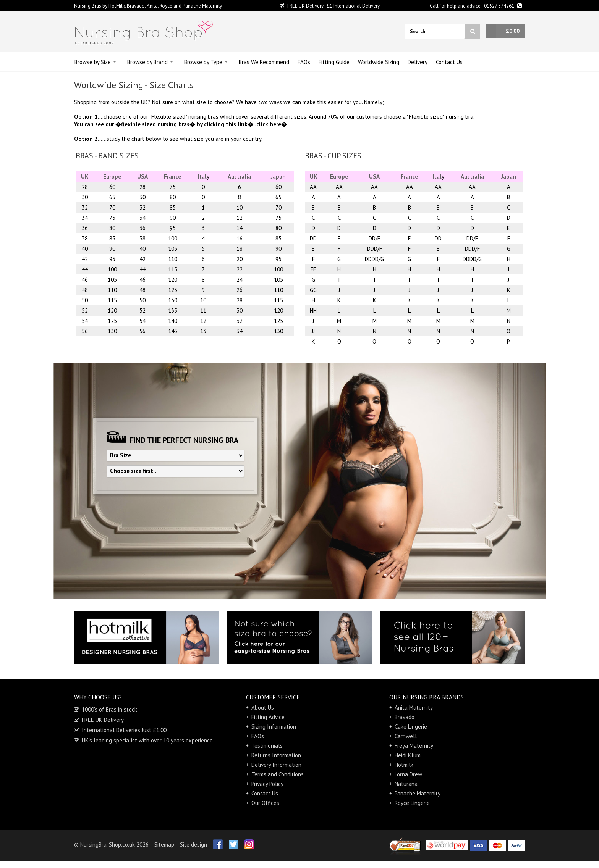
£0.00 (513, 31)
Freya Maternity (414, 746)
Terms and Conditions (278, 774)
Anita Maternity (414, 708)
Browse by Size (93, 62)
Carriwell (406, 736)
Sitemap (164, 845)
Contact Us (449, 62)
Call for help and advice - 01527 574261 (476, 6)
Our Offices (265, 803)
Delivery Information (276, 765)
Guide (334, 62)
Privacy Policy (267, 784)
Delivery (418, 62)
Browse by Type (203, 62)
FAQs (304, 62)
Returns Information (276, 755)
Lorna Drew (408, 774)
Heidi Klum (408, 755)
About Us (263, 708)
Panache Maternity (418, 794)
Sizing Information (274, 727)
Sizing (379, 62)
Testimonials (267, 746)
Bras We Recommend (264, 62)
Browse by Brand (147, 62)
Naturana (406, 784)
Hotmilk (404, 765)
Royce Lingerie (412, 803)
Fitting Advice (268, 717)
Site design (193, 845)
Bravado (405, 717)
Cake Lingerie (411, 727)
